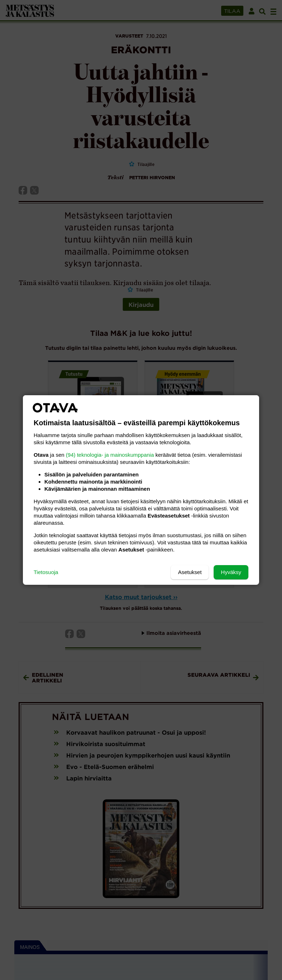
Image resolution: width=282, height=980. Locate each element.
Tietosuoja (46, 572)
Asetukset (190, 572)
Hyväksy (231, 572)
